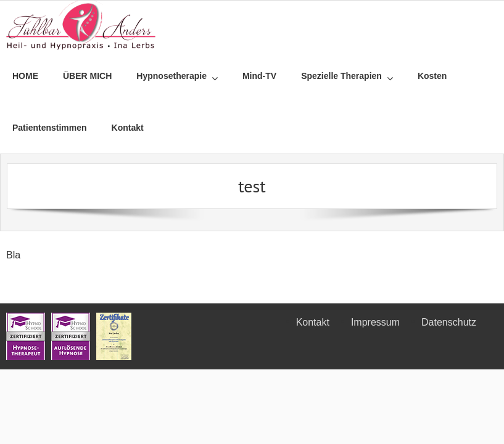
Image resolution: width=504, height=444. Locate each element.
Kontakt (313, 322)
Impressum (375, 322)
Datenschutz (449, 322)
